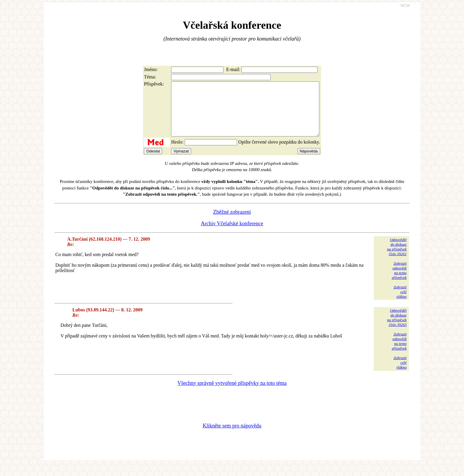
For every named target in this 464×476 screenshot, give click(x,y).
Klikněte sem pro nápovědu (232, 436)
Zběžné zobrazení (232, 223)
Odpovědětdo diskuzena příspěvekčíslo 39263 (397, 328)
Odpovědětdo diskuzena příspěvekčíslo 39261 (397, 257)
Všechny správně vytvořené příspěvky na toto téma (232, 394)
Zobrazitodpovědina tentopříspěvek (399, 281)
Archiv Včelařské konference (232, 234)
